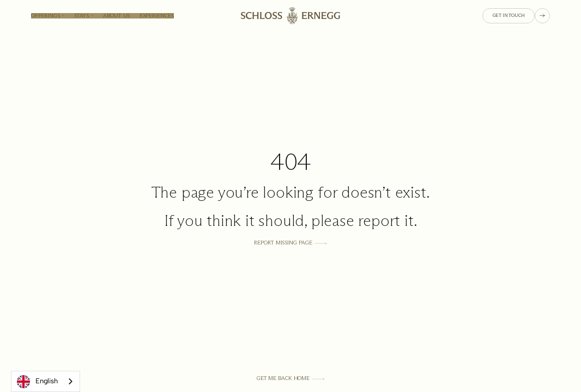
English (37, 382)
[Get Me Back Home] (291, 378)
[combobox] (46, 381)
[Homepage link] (290, 16)
